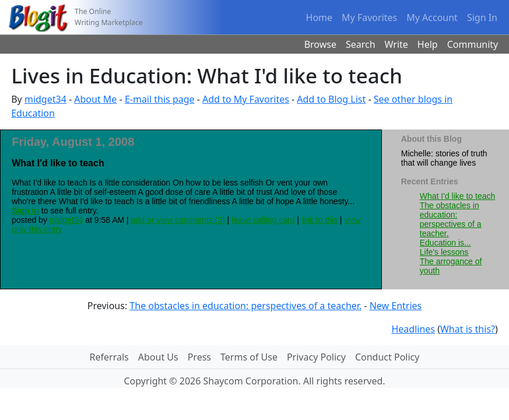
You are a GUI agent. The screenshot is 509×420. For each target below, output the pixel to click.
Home (320, 17)
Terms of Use (249, 357)
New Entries (396, 306)
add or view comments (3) (179, 220)
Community (473, 44)
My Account (432, 17)
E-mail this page (160, 99)
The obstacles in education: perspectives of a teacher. (451, 219)
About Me (95, 99)
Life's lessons (444, 252)
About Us (158, 357)
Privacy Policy (316, 357)
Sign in (25, 211)
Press (199, 357)
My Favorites (369, 17)
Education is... (445, 243)
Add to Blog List (331, 99)
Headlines (413, 329)
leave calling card (263, 220)
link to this (320, 220)
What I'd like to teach (458, 196)
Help (428, 44)
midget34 (45, 99)
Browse (320, 44)
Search (361, 44)
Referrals (109, 357)
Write (396, 44)
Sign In (482, 17)
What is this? (468, 329)
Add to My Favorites (246, 99)
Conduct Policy (387, 357)
